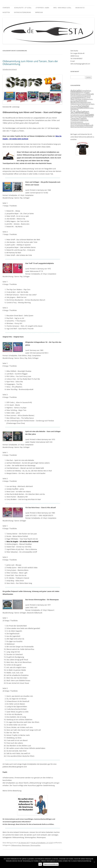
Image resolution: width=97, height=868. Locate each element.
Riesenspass (26, 845)
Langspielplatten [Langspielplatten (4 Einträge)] (77, 97)
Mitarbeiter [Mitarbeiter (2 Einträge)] (90, 99)
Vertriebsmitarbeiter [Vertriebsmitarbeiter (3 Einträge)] (78, 124)
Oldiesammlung (16, 845)
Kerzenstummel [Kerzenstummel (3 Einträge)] (85, 96)
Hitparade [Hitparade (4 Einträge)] (90, 94)
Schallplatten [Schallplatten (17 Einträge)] (80, 112)
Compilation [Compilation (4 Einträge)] (86, 91)
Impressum (39, 12)
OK (40, 864)
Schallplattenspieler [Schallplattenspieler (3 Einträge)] (78, 115)
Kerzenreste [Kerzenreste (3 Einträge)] (75, 96)
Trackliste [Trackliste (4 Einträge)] (74, 120)
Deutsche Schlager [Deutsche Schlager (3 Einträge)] (83, 92)
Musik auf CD (80, 8)
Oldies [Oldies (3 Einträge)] (73, 104)
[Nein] (94, 862)
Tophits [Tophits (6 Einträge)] (83, 118)
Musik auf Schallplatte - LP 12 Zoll (42, 843)
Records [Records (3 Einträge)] (84, 108)
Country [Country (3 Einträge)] (73, 92)
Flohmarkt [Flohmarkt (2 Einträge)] (83, 94)
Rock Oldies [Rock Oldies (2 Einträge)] (90, 108)
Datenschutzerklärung (22, 12)
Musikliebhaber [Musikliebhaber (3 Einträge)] (81, 101)
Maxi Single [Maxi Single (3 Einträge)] (82, 99)
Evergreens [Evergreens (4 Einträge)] (75, 94)
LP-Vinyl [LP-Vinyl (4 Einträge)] (87, 97)
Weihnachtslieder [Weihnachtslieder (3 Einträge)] (87, 127)
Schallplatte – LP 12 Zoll (23, 8)
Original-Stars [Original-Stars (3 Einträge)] (89, 104)
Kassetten (6, 12)
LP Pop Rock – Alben (42, 8)
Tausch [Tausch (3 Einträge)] (85, 116)
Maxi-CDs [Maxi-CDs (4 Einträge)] (74, 99)
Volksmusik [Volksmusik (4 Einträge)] (89, 125)
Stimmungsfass (35, 845)
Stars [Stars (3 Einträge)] (72, 116)
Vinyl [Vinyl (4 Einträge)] (87, 123)
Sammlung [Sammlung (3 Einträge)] (74, 109)
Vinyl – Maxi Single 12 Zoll (62, 8)
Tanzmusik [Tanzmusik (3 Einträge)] (78, 116)
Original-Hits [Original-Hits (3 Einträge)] (80, 104)
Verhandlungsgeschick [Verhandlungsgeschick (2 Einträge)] (77, 122)
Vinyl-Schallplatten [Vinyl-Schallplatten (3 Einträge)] (77, 125)
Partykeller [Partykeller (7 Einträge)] (84, 106)
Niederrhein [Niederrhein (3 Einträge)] (87, 102)
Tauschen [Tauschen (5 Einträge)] (75, 118)
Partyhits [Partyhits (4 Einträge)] (74, 106)
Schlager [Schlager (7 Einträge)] (90, 115)
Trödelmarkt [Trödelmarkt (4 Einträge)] (83, 120)
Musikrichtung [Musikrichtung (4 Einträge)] (76, 102)
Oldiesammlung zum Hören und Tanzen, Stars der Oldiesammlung (30, 63)
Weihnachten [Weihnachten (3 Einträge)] (75, 127)
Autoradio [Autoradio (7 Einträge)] (76, 90)
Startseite (6, 8)
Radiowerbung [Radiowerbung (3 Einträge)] (76, 108)
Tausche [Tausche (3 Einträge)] (90, 116)
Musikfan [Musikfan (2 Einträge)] (73, 101)
